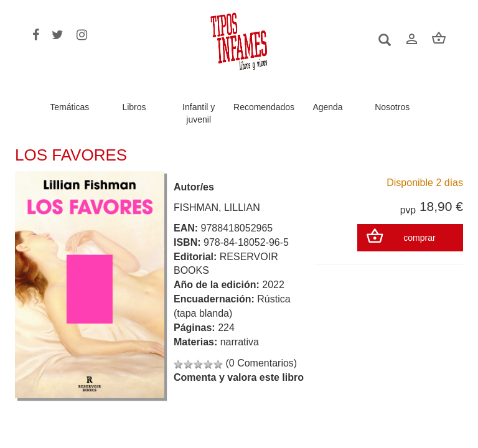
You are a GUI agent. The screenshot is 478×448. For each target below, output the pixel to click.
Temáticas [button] (69, 107)
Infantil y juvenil (199, 113)
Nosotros (392, 107)
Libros (134, 107)
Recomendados (264, 107)
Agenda (327, 107)
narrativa (240, 342)
